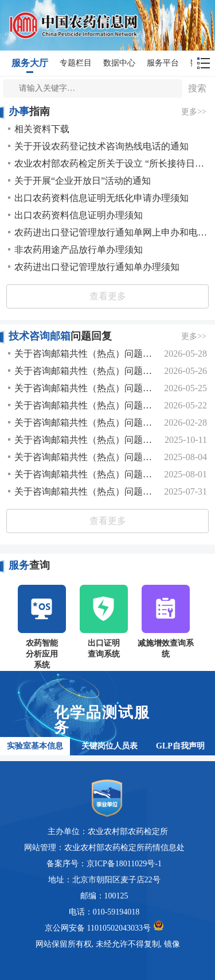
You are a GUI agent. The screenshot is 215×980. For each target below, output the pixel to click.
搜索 (197, 88)
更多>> (194, 112)
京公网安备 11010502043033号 (104, 926)
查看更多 (108, 296)
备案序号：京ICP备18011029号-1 (104, 864)
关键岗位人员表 (110, 746)
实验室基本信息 (35, 746)
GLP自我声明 (180, 746)
